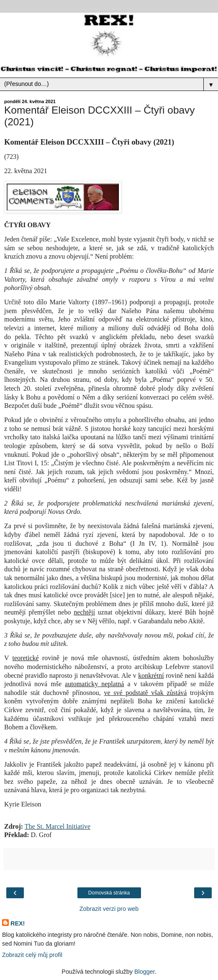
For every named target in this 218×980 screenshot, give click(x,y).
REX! (18, 923)
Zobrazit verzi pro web (109, 909)
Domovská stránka (109, 893)
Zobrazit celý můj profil (32, 955)
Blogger (145, 972)
